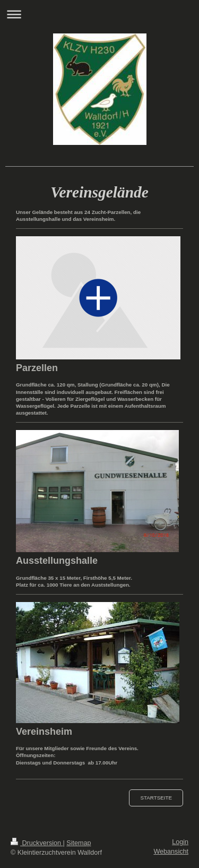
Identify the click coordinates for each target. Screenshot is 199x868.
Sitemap (79, 843)
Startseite (156, 798)
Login (180, 842)
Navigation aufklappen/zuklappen (99, 14)
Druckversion (37, 843)
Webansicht (171, 852)
